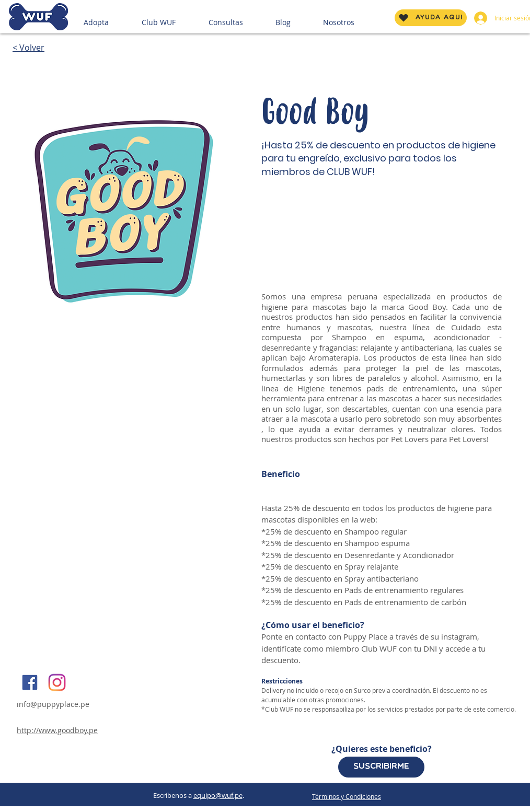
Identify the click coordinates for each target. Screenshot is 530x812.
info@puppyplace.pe (53, 704)
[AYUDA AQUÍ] (431, 18)
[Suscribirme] (381, 767)
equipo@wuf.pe (218, 795)
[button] (108, 18)
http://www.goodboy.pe (57, 730)
